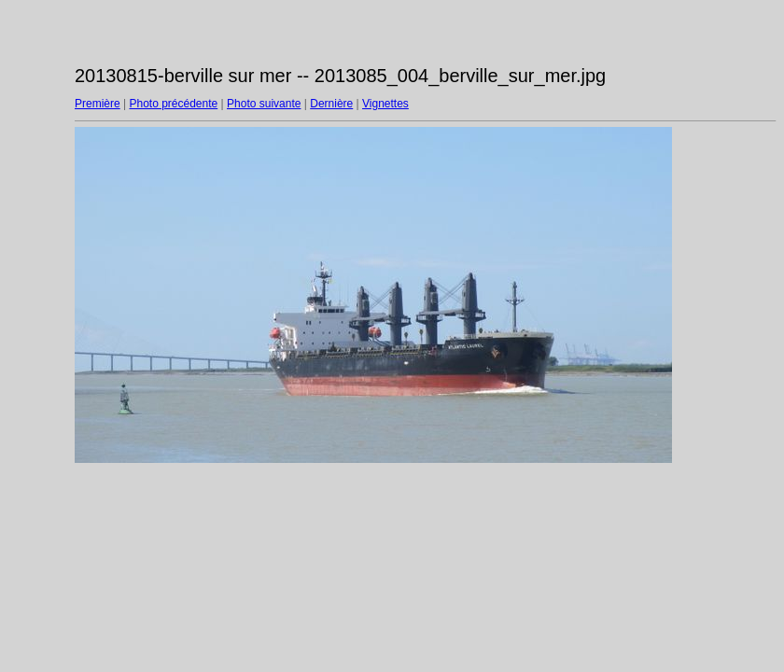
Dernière (331, 104)
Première (98, 104)
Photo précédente (173, 104)
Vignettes (385, 104)
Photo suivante (264, 104)
